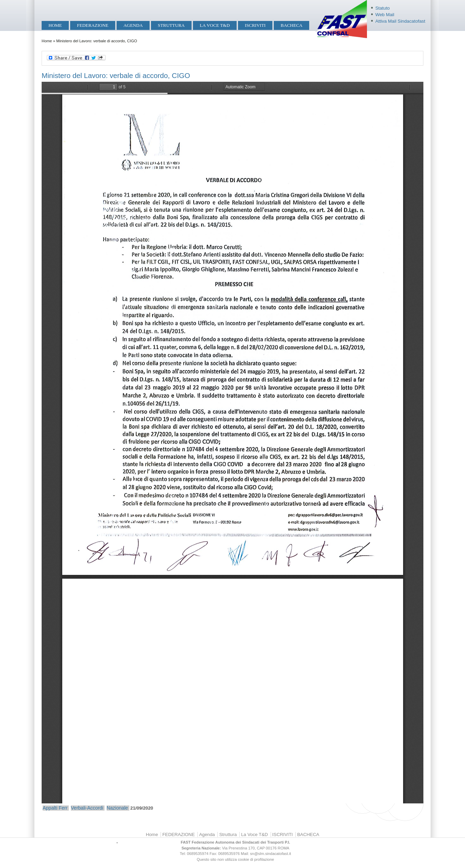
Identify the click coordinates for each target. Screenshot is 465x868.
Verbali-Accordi (87, 808)
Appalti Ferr (55, 808)
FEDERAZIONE (93, 25)
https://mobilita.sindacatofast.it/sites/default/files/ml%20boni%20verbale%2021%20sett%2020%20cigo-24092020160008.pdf (232, 443)
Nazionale (117, 808)
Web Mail (385, 15)
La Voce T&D (215, 25)
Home (55, 25)
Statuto (382, 8)
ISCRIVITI (255, 25)
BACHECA (291, 25)
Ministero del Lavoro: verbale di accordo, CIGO (116, 75)
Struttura (171, 25)
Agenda (133, 25)
